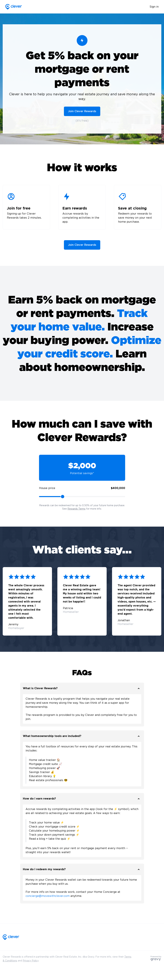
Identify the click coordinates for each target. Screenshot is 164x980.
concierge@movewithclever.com (48, 896)
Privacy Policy (31, 961)
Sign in (154, 7)
